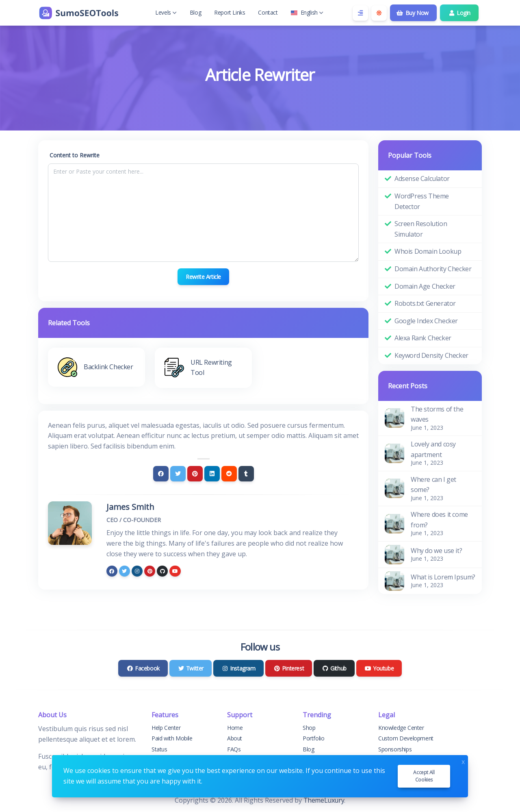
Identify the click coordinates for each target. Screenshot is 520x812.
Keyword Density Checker (431, 355)
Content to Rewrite (75, 155)
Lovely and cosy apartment (433, 449)
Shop (309, 728)
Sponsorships (395, 749)
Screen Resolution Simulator (421, 229)
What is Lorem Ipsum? (443, 577)
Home (235, 728)
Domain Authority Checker (433, 269)
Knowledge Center (401, 728)
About (235, 738)
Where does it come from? (439, 520)
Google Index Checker (426, 321)
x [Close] (463, 761)
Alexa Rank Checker (423, 338)
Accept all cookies (424, 776)
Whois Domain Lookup (428, 251)
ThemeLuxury (324, 800)
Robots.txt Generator (425, 303)
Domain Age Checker (425, 286)
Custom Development (406, 738)
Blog (195, 12)
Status (159, 749)
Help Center (166, 728)
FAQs (234, 749)
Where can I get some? (433, 485)
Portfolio (313, 738)
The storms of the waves (437, 414)
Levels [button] (166, 12)
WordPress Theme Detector (422, 201)
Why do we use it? (436, 551)
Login (459, 13)
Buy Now (413, 13)
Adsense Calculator (422, 179)
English (307, 12)
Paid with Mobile (172, 738)
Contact (268, 12)
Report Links (230, 12)
